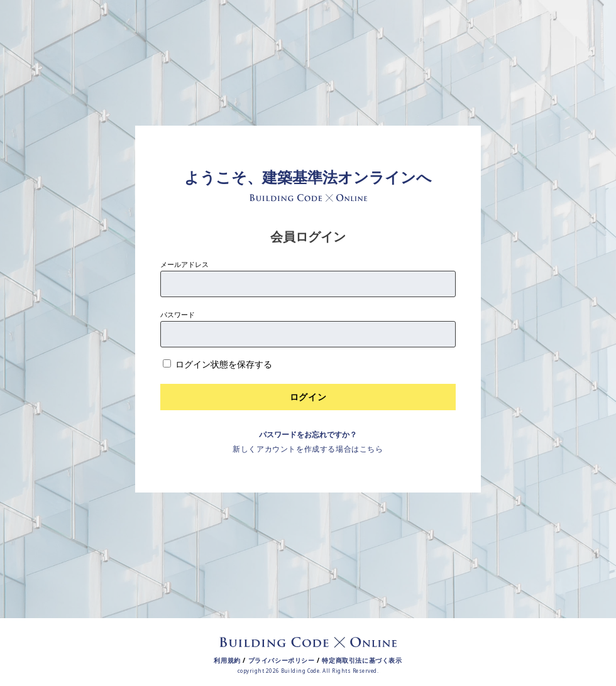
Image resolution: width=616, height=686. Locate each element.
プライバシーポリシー (282, 660)
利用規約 (227, 660)
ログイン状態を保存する (224, 364)
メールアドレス (184, 264)
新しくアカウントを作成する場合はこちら (308, 449)
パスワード (178, 314)
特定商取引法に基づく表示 (362, 660)
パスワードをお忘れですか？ (308, 434)
